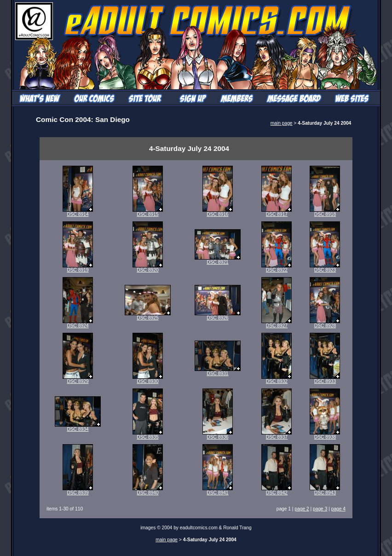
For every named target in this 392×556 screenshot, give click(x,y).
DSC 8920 (148, 268)
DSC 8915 (148, 212)
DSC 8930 (148, 379)
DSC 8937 (277, 435)
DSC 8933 (325, 379)
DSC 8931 (218, 371)
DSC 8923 (325, 268)
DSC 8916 (218, 212)
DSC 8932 (277, 379)
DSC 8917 (277, 212)
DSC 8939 (78, 491)
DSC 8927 (277, 324)
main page (282, 123)
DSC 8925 (148, 316)
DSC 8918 (325, 212)
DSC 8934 (78, 427)
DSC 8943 (325, 491)
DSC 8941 (218, 491)
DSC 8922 (277, 268)
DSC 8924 (78, 324)
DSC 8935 (148, 435)
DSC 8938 (325, 435)
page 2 (302, 509)
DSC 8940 (148, 491)
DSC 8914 (78, 212)
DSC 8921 (218, 260)
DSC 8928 (325, 324)
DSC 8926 (218, 316)
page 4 (338, 509)
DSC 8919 (78, 268)
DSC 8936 (218, 435)
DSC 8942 (277, 491)
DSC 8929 (78, 379)
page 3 (320, 509)
